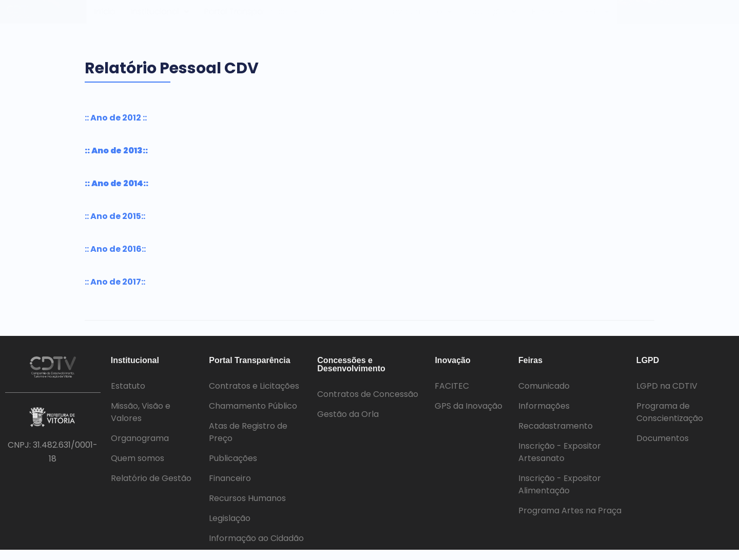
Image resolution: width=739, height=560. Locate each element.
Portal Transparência (253, 17)
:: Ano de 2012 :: (116, 128)
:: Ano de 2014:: (116, 194)
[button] (161, 17)
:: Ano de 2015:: (115, 226)
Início (105, 17)
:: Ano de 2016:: (115, 259)
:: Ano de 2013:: (116, 161)
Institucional (161, 17)
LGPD (598, 17)
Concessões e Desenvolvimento (386, 17)
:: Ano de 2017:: (115, 292)
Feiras (550, 17)
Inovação (494, 17)
